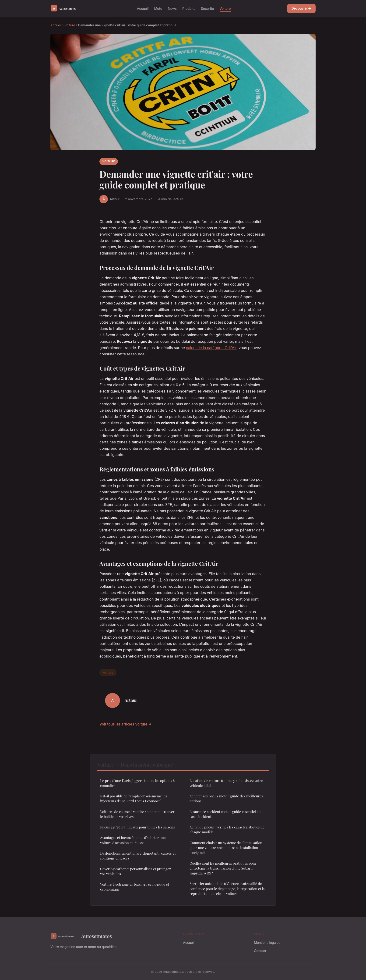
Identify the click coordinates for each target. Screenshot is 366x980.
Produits (189, 8)
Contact (260, 951)
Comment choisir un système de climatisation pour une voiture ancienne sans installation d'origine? (226, 848)
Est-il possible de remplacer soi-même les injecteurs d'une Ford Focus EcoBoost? (134, 798)
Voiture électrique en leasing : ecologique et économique (135, 887)
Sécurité (208, 8)
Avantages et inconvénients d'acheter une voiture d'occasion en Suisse (133, 840)
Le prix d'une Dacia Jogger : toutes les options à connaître (137, 783)
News (172, 8)
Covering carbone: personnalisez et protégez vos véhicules (135, 871)
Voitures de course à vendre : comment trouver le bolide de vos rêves (137, 814)
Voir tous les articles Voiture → (126, 724)
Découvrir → (301, 8)
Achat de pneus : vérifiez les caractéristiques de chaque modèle (227, 830)
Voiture (225, 8)
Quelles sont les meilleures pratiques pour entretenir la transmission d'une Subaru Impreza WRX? (223, 868)
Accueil (143, 8)
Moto (158, 8)
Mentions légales (267, 943)
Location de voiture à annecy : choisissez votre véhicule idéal (226, 783)
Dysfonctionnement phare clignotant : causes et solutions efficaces (138, 856)
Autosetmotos (81, 936)
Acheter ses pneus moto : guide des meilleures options (226, 798)
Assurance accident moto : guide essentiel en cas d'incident (225, 814)
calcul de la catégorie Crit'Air (211, 348)
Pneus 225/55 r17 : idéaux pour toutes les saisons (137, 827)
